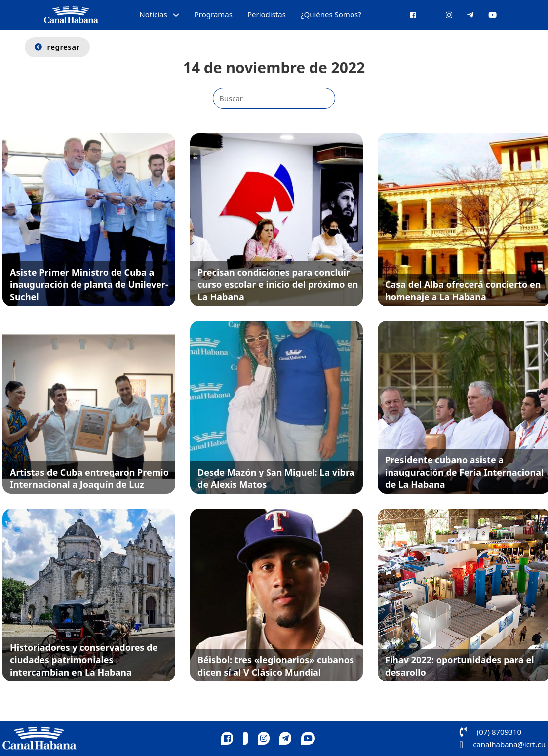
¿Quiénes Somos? (331, 14)
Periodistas (267, 14)
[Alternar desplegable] (176, 15)
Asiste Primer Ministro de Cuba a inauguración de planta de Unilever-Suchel (89, 284)
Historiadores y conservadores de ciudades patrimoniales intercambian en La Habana (84, 660)
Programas (214, 14)
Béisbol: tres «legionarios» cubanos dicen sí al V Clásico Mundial (276, 666)
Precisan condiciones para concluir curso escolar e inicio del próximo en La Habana (278, 284)
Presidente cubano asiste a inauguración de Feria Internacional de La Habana (464, 472)
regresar (57, 47)
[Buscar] (274, 98)
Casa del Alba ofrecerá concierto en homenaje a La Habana (463, 291)
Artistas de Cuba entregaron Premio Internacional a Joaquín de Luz (89, 478)
